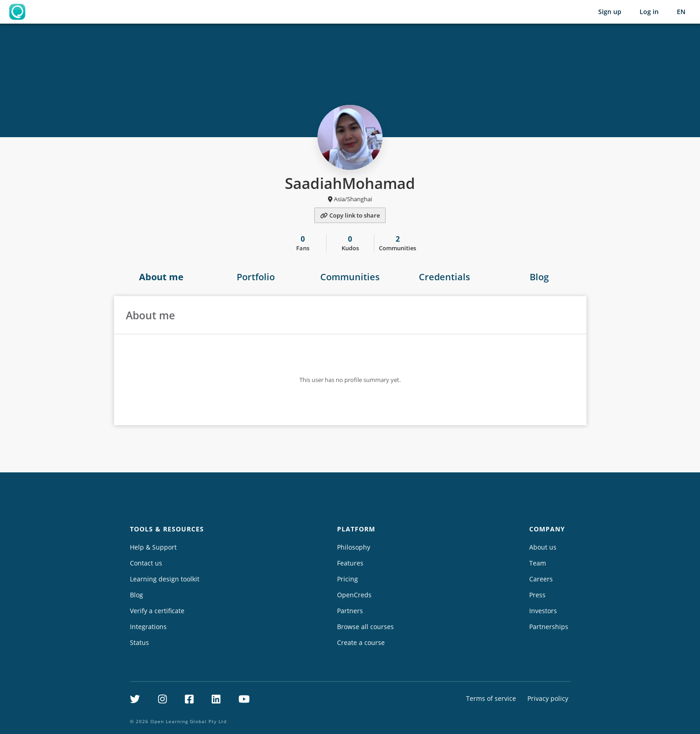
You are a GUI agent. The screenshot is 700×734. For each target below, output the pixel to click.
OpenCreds (354, 595)
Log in (649, 12)
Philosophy (354, 547)
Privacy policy (548, 698)
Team (538, 563)
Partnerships (549, 627)
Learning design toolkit (165, 579)
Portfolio (256, 277)
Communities (350, 277)
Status (139, 642)
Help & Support (153, 547)
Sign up (610, 12)
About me (161, 277)
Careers (541, 579)
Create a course (361, 642)
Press (537, 595)
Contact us (146, 563)
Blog (539, 277)
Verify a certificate (157, 611)
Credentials (444, 277)
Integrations (148, 627)
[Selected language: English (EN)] (681, 12)
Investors (543, 611)
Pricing (348, 579)
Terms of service (491, 698)
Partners (350, 611)
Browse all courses (365, 627)
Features (350, 563)
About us (543, 547)
